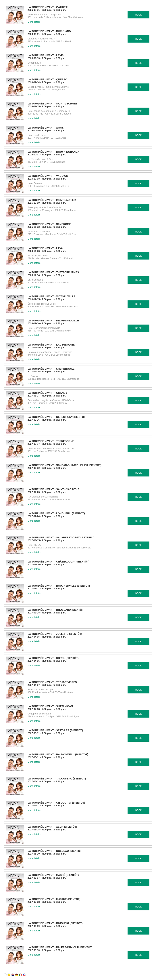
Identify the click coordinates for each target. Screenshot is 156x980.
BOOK (139, 15)
